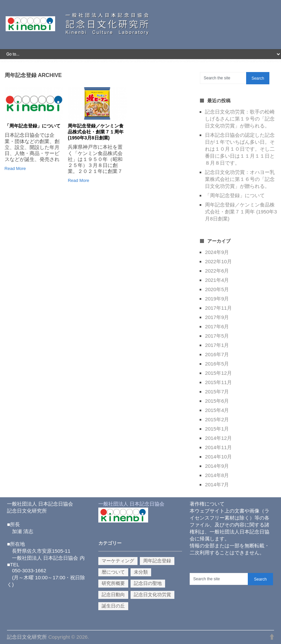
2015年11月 (218, 382)
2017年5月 (217, 336)
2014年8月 (217, 475)
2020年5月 (217, 289)
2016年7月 (217, 354)
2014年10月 (218, 457)
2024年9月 (217, 252)
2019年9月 (217, 299)
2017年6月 (217, 326)
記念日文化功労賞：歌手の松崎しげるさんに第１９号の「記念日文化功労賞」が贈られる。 (240, 119)
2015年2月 (217, 419)
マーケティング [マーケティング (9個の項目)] (118, 561)
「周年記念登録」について (33, 126)
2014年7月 (217, 484)
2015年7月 (217, 392)
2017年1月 (217, 345)
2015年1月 (217, 429)
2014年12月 (218, 438)
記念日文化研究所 (27, 637)
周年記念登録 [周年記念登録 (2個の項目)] (157, 561)
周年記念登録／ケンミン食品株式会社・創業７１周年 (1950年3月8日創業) (96, 132)
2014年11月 (218, 447)
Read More (15, 168)
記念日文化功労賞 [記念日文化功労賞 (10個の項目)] (152, 595)
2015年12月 (218, 373)
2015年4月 (217, 410)
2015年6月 (217, 401)
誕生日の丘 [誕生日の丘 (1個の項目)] (113, 606)
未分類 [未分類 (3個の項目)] (141, 572)
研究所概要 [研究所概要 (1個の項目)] (113, 583)
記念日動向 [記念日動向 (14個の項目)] (113, 595)
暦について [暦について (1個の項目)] (113, 572)
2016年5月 (217, 364)
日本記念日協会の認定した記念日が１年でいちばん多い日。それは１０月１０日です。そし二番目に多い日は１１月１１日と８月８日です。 (240, 149)
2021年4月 (217, 280)
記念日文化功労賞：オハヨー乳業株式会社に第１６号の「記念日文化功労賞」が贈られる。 (240, 179)
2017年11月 (218, 308)
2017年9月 (217, 317)
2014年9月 (217, 466)
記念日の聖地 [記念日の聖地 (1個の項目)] (148, 583)
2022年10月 (218, 261)
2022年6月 (217, 271)
